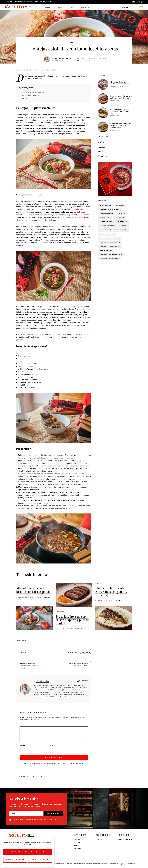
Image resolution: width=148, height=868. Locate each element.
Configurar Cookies (15, 860)
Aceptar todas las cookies (28, 852)
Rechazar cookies (40, 860)
